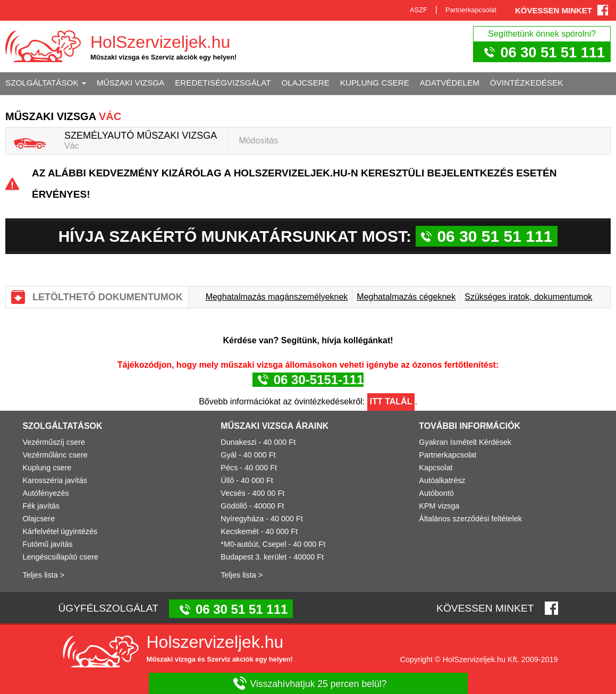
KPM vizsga (439, 506)
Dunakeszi (238, 442)
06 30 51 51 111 (552, 52)
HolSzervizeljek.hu (160, 42)
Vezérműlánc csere (55, 455)
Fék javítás (41, 506)
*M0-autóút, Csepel (253, 544)
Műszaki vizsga (130, 83)
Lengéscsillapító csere (60, 557)
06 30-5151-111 (319, 380)
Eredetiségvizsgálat (223, 83)
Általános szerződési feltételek (470, 519)
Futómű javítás (47, 544)
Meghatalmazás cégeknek (406, 297)
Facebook (603, 10)
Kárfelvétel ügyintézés (60, 531)
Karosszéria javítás (55, 480)
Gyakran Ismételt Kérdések (465, 442)
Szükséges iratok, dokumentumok (528, 297)
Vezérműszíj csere (54, 442)
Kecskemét (239, 531)
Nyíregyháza (242, 519)
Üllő (227, 480)
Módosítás (258, 141)
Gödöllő (234, 506)
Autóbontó (436, 493)
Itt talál (391, 401)
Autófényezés (45, 493)
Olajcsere (306, 83)
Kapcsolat (436, 468)
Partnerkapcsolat (471, 10)
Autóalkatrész (442, 480)
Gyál (229, 455)
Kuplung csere (375, 83)
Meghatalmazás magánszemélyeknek (277, 297)
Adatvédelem (450, 83)
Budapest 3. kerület (254, 557)
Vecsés (233, 493)
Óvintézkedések (527, 83)
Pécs (229, 468)
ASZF (419, 10)
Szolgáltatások (46, 83)
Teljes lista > (43, 575)
